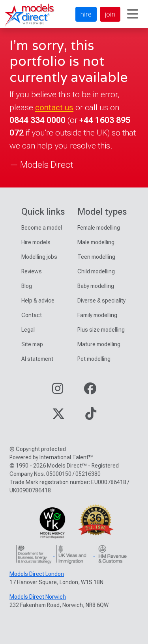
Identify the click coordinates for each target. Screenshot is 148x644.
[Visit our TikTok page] (91, 416)
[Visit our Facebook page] (90, 391)
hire (86, 14)
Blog (27, 286)
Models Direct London (37, 574)
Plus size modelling (101, 330)
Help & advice (38, 301)
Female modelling (99, 228)
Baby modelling (96, 286)
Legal (28, 330)
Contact (32, 315)
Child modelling (96, 271)
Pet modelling (94, 359)
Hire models (36, 242)
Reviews (32, 271)
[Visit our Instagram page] (58, 391)
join (110, 14)
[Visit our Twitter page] (58, 416)
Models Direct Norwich (38, 597)
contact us (54, 107)
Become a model (42, 228)
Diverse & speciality (101, 301)
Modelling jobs (39, 257)
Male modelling (96, 242)
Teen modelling (96, 257)
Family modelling (97, 315)
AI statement (37, 359)
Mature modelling (99, 344)
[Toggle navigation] (133, 14)
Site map (32, 344)
